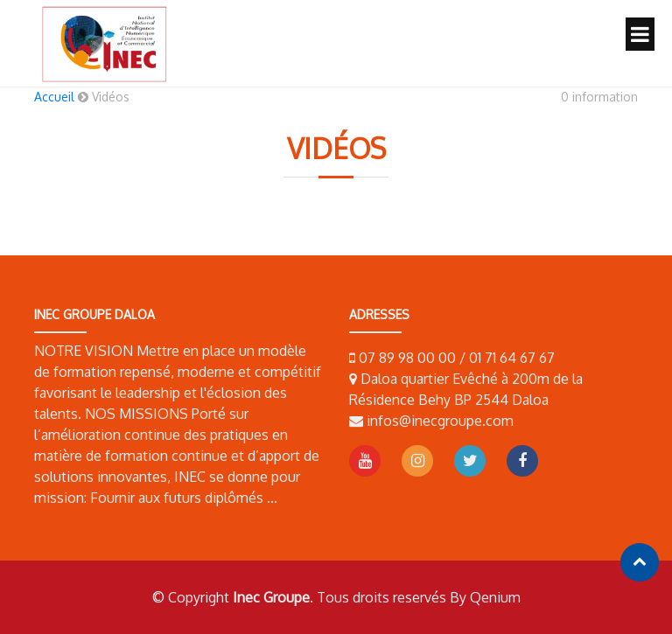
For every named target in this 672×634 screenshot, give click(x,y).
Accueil (54, 97)
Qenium (495, 597)
